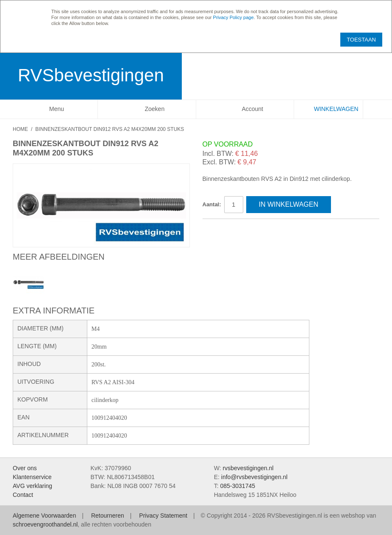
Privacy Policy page (234, 17)
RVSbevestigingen (91, 75)
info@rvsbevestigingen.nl (254, 477)
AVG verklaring (32, 486)
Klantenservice (32, 477)
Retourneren (108, 516)
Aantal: (212, 204)
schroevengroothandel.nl (45, 524)
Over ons (25, 468)
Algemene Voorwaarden (44, 516)
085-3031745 (238, 486)
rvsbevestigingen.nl (248, 468)
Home (20, 129)
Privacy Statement (163, 516)
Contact (23, 495)
